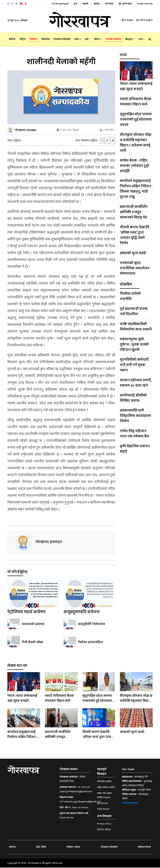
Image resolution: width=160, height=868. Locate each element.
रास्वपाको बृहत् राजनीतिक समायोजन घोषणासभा (135, 268)
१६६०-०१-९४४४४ (80, 808)
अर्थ (87, 39)
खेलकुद (130, 39)
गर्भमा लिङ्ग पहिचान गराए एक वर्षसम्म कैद (135, 434)
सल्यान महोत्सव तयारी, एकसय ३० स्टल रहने (136, 383)
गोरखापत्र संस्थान (130, 804)
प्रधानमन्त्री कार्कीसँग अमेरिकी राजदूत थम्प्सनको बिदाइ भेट (134, 212)
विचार (98, 39)
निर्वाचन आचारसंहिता (90, 643)
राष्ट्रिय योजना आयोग (106, 788)
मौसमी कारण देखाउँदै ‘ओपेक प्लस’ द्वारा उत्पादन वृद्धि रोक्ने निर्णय (135, 235)
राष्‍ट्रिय (22, 39)
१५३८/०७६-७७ (66, 818)
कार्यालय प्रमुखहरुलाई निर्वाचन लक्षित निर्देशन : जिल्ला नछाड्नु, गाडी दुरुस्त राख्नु (136, 189)
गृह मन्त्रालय (102, 804)
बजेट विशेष (41, 847)
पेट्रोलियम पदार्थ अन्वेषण (26, 612)
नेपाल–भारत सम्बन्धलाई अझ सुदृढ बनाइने (136, 86)
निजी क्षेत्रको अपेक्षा (32, 643)
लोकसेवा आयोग (104, 782)
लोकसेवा (45, 39)
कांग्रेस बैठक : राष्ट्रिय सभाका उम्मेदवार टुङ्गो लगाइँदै (135, 166)
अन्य (142, 39)
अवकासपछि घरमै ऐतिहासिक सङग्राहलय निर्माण (135, 416)
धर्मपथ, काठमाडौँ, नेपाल (72, 780)
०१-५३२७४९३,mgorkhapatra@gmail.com (80, 802)
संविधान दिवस (144, 847)
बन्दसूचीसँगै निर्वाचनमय (91, 625)
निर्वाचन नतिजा (104, 830)
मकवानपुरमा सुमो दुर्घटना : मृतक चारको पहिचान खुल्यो (134, 344)
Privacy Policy (104, 824)
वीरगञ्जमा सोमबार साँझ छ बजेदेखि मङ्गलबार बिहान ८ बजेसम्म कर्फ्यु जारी (136, 143)
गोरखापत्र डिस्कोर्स (62, 39)
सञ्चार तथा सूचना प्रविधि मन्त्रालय (105, 796)
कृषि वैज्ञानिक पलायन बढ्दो (135, 449)
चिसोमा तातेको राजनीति (130, 296)
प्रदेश (78, 39)
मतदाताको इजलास (33, 625)
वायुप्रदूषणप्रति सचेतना (82, 612)
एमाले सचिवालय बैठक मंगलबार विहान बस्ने (136, 102)
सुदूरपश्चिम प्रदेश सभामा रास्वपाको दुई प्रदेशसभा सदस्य (136, 119)
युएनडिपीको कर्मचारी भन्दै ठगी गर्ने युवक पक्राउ (134, 365)
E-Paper (128, 20)
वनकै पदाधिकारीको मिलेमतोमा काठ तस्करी (136, 327)
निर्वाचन (33, 39)
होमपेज (12, 39)
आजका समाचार (113, 39)
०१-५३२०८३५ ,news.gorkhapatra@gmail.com (76, 790)
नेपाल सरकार (103, 810)
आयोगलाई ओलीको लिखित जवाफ (133, 398)
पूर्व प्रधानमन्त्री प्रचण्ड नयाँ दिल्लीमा (134, 311)
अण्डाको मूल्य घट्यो (133, 253)
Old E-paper (144, 20)
